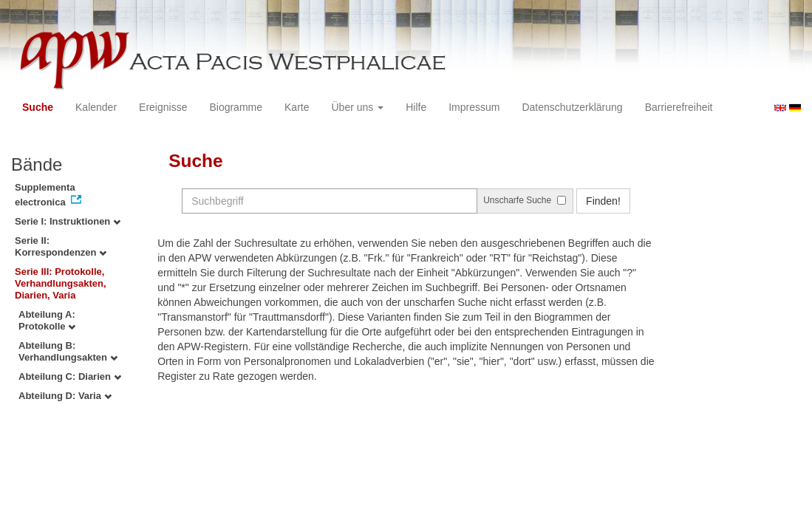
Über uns (358, 107)
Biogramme (236, 107)
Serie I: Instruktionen (68, 221)
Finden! (603, 201)
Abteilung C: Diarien (70, 376)
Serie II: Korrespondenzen (61, 246)
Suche (38, 107)
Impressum (474, 107)
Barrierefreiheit (679, 107)
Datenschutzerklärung (572, 107)
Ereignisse (163, 107)
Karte (297, 107)
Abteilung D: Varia (65, 396)
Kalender (96, 107)
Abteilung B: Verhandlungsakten (68, 351)
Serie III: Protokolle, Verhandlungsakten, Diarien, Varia (61, 283)
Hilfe (416, 107)
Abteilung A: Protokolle (47, 320)
